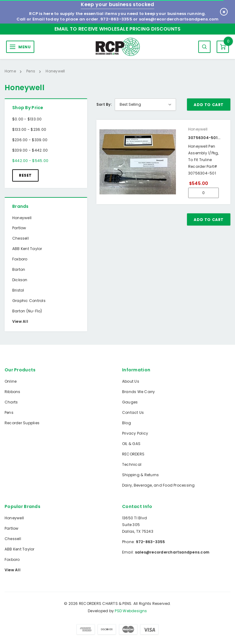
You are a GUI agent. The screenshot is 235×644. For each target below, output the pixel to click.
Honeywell (22, 218)
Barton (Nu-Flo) (27, 311)
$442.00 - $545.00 (30, 161)
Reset (25, 175)
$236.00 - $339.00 (30, 140)
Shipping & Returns (140, 475)
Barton (19, 269)
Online (11, 381)
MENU (24, 47)
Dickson (20, 280)
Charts (11, 402)
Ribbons (13, 392)
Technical (132, 464)
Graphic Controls (29, 301)
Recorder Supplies (22, 423)
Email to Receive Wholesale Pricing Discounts (118, 29)
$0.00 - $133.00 (27, 119)
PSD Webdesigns (131, 611)
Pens (9, 412)
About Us (131, 381)
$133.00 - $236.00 (29, 129)
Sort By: (104, 104)
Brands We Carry (139, 392)
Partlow (19, 228)
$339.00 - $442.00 (30, 150)
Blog (127, 423)
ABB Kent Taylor (27, 249)
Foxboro (20, 259)
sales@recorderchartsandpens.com (179, 19)
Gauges (130, 402)
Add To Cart (209, 105)
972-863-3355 (116, 19)
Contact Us (133, 412)
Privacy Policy (135, 433)
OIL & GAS (131, 444)
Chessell (21, 238)
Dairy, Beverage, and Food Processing (159, 485)
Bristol (18, 290)
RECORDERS (133, 454)
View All (20, 321)
